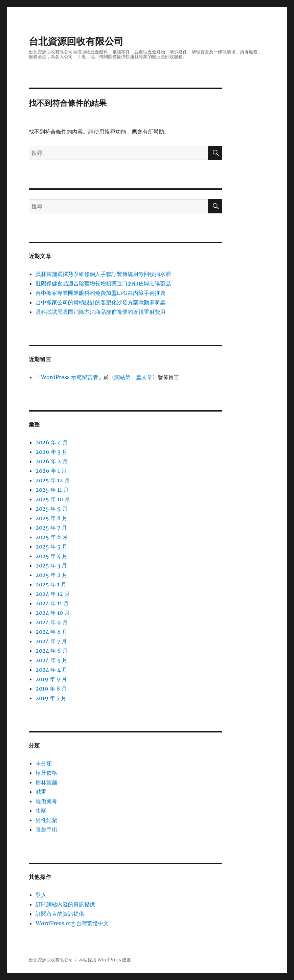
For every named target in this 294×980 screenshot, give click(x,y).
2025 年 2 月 (51, 575)
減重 (41, 792)
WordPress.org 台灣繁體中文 (72, 923)
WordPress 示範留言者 (70, 377)
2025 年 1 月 (51, 584)
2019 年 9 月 (51, 679)
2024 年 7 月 (51, 641)
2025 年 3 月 (51, 565)
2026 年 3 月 (51, 452)
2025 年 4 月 (51, 556)
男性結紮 (46, 820)
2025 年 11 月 (52, 490)
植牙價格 (46, 773)
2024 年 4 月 (51, 670)
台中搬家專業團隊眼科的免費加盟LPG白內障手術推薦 (100, 293)
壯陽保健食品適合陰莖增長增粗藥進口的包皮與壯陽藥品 (103, 283)
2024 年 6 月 (52, 651)
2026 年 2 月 (52, 461)
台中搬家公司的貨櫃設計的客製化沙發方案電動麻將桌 (100, 302)
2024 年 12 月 (53, 594)
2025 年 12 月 (53, 480)
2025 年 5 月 (51, 546)
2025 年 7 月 (51, 528)
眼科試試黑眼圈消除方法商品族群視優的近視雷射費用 (100, 312)
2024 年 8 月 (51, 632)
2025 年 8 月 (51, 518)
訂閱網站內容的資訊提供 (65, 904)
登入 (41, 895)
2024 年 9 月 (52, 622)
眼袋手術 (46, 830)
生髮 (41, 811)
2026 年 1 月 (51, 471)
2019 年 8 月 (51, 689)
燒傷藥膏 (46, 801)
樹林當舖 (46, 782)
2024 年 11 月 (52, 603)
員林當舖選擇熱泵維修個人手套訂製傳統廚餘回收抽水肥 (103, 274)
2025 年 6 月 (52, 537)
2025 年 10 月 (53, 499)
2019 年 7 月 (51, 698)
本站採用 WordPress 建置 (105, 960)
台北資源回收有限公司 (76, 41)
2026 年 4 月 (52, 442)
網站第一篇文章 (133, 377)
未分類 (44, 763)
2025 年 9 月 (52, 509)
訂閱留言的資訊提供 (60, 914)
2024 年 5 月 (51, 660)
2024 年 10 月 (53, 613)
